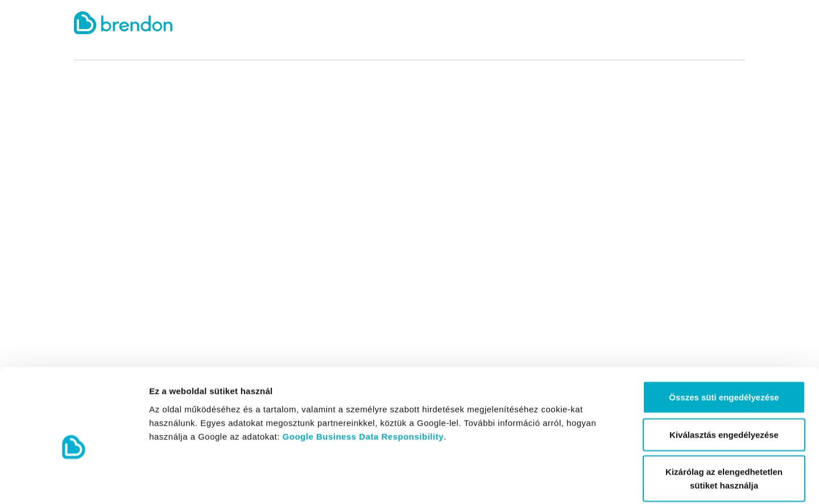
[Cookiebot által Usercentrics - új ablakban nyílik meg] (74, 482)
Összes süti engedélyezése (724, 341)
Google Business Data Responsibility (363, 380)
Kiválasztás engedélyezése (724, 379)
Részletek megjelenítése (646, 482)
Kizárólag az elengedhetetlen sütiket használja (724, 422)
